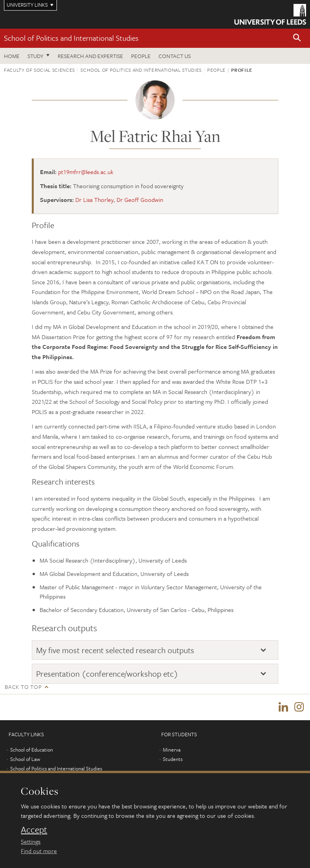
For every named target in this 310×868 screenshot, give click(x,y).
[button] (297, 38)
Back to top (23, 687)
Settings (31, 841)
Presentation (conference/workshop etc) (107, 674)
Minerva (172, 750)
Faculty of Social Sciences (39, 70)
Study (36, 56)
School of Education (32, 750)
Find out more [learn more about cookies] (39, 851)
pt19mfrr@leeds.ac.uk (86, 172)
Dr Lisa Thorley (94, 200)
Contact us (175, 56)
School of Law (25, 759)
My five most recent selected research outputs (115, 650)
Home (12, 56)
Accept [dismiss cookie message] (34, 830)
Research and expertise (90, 56)
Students (173, 759)
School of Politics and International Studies (71, 38)
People (141, 56)
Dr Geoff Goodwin (140, 200)
